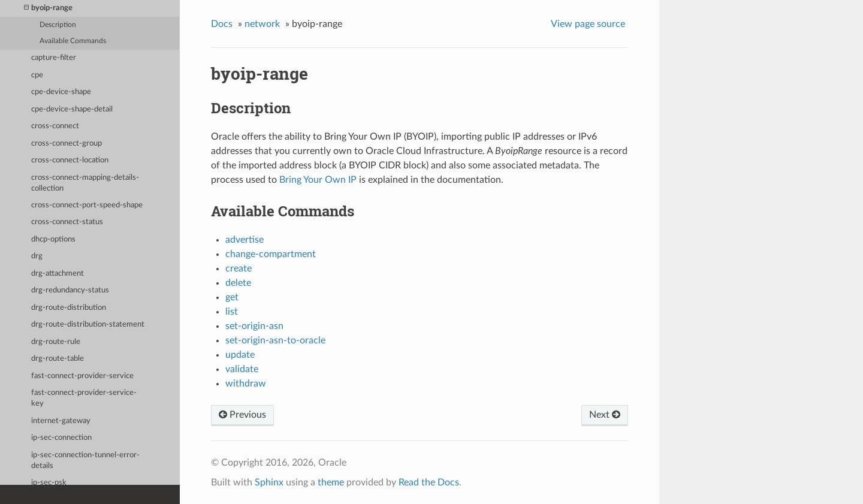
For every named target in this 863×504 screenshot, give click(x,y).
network (262, 24)
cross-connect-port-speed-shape (87, 205)
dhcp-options (53, 239)
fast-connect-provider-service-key (84, 398)
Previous (242, 415)
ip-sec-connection (61, 438)
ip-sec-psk (49, 483)
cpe (37, 75)
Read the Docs (429, 482)
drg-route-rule (56, 342)
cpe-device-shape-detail (72, 109)
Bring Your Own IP (318, 180)
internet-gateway (61, 421)
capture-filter (54, 58)
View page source (588, 24)
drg (37, 256)
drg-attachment (58, 274)
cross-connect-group (67, 144)
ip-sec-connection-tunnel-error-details (85, 461)
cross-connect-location (70, 160)
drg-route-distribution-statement (88, 325)
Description (58, 25)
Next (605, 415)
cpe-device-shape (61, 92)
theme (331, 482)
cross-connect (55, 126)
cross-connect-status (67, 222)
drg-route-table (58, 359)
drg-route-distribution (69, 308)
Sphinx (269, 482)
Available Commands (73, 41)
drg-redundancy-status (70, 290)
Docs (222, 24)
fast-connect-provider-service (82, 376)
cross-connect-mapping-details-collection (85, 183)
